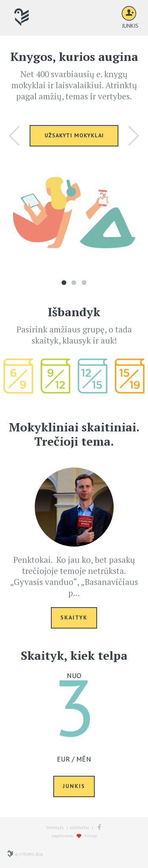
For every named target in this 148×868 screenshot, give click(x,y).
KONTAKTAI (79, 828)
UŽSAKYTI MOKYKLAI (74, 135)
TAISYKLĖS (55, 828)
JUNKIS (74, 786)
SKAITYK (74, 617)
